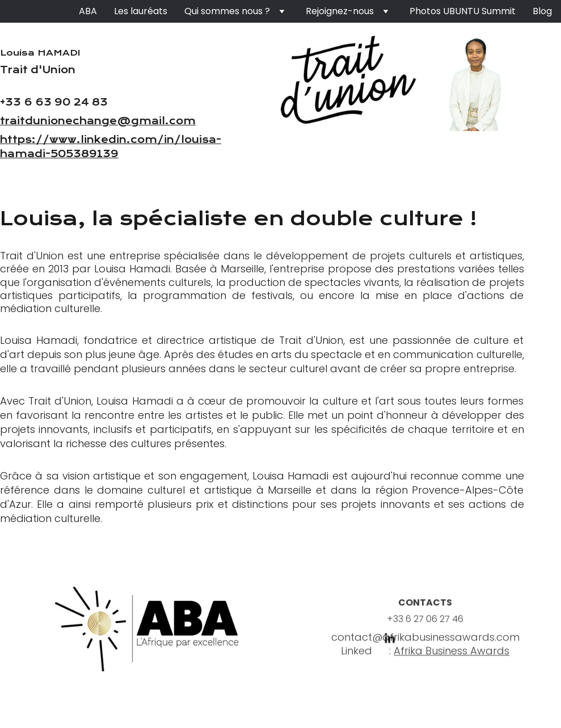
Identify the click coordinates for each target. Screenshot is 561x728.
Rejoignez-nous (340, 11)
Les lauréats (141, 11)
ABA (88, 11)
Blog (542, 11)
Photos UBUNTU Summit (463, 11)
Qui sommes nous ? (227, 11)
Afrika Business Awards (452, 654)
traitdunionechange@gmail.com (98, 121)
